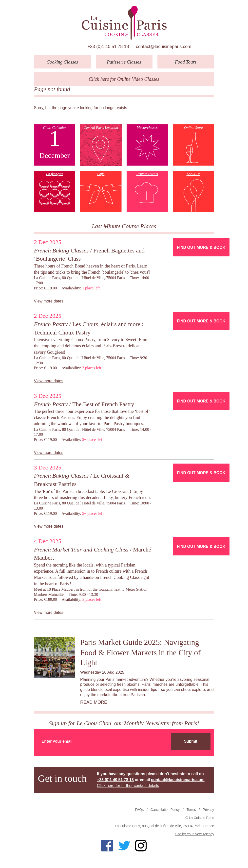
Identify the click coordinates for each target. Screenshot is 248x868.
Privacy (209, 810)
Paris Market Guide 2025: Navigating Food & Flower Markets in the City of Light (140, 652)
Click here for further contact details (128, 786)
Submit (191, 741)
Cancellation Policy (165, 810)
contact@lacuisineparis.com (164, 47)
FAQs (139, 810)
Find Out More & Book (201, 247)
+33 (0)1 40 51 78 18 (108, 47)
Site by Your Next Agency (195, 834)
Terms (191, 810)
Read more (94, 702)
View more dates (49, 301)
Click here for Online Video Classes (124, 79)
